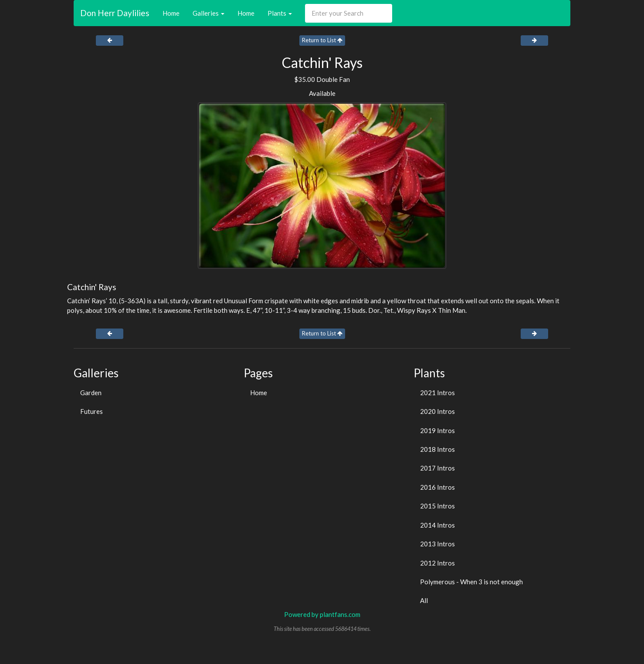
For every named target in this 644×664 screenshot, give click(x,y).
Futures (92, 411)
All (424, 600)
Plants (280, 13)
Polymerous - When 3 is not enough (471, 582)
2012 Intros (437, 563)
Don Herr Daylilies (115, 13)
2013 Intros (437, 544)
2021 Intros (437, 393)
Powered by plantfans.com (322, 614)
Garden (91, 393)
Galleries (208, 13)
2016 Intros (437, 487)
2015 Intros (437, 506)
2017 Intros (437, 468)
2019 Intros (437, 430)
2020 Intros (437, 411)
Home (171, 13)
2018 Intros (437, 449)
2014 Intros (437, 525)
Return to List (322, 40)
